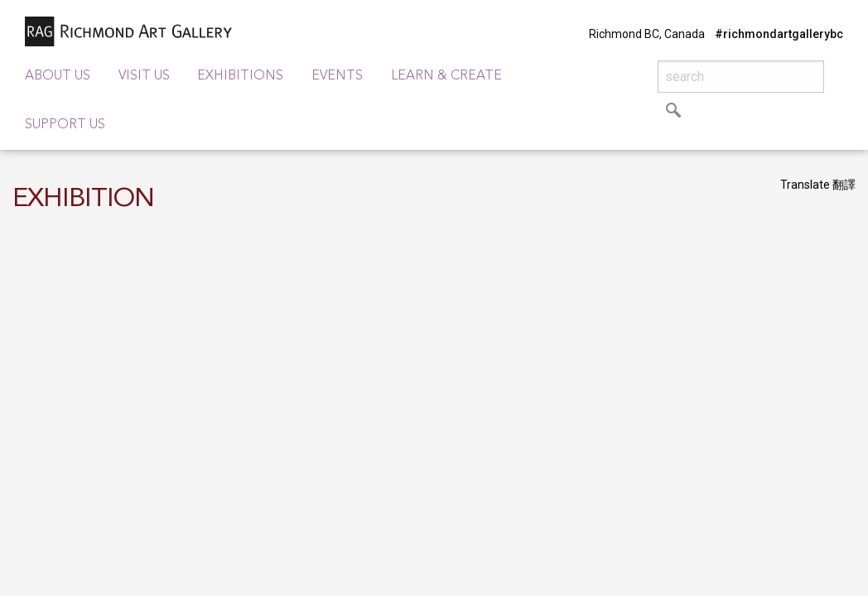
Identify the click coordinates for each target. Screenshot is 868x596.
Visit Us (144, 76)
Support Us (65, 125)
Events (337, 76)
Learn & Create (446, 76)
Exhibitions (240, 76)
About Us (58, 76)
